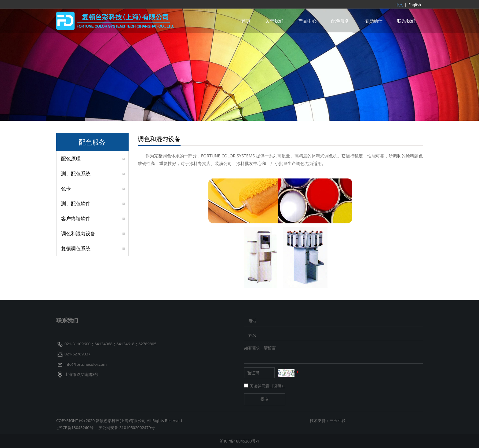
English (415, 5)
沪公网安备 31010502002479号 (126, 428)
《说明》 (277, 386)
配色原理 (71, 159)
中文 (399, 5)
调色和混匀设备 (78, 233)
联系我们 (406, 21)
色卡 (66, 189)
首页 (246, 21)
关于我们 (274, 21)
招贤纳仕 (373, 21)
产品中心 (307, 21)
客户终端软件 (76, 218)
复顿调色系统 (76, 248)
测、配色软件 (76, 204)
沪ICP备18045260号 (76, 428)
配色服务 (340, 21)
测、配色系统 (76, 174)
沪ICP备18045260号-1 (239, 441)
